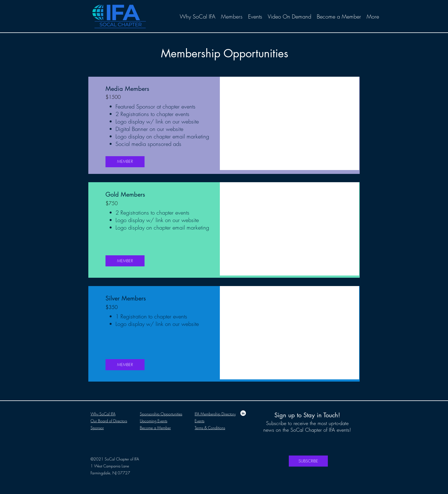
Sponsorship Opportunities (161, 414)
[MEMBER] (125, 162)
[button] (289, 229)
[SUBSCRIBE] (308, 461)
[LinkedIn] (243, 413)
